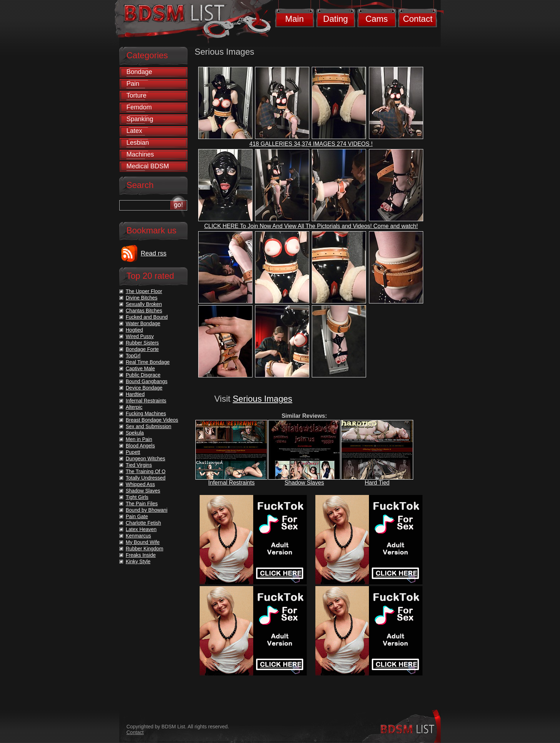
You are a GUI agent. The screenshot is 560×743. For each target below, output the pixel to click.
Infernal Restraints (231, 483)
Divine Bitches (142, 298)
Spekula (135, 433)
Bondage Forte (142, 349)
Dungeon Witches (146, 459)
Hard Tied (377, 483)
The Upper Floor (144, 291)
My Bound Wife (143, 542)
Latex (134, 131)
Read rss (154, 253)
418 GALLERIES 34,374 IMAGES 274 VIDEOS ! (311, 144)
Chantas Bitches (144, 311)
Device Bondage (144, 388)
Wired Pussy (140, 336)
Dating (336, 19)
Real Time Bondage (148, 362)
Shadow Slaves (304, 483)
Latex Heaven (141, 529)
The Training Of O (146, 471)
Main (294, 19)
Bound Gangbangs (147, 381)
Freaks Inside (141, 555)
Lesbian (138, 143)
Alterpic (134, 407)
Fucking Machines (146, 413)
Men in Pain (139, 439)
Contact (418, 19)
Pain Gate (137, 516)
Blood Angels (140, 446)
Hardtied (135, 394)
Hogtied (134, 330)
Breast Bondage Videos (152, 420)
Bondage (139, 72)
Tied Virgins (139, 465)
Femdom (139, 107)
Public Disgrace (143, 375)
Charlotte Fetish (143, 523)
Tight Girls (137, 497)
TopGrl (133, 356)
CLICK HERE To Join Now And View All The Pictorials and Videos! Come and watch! (311, 226)
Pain (133, 84)
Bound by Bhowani (147, 510)
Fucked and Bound (147, 317)
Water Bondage (143, 323)
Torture (136, 95)
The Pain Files (142, 504)
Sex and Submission (149, 426)
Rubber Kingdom (144, 549)
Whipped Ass (140, 484)
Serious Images (263, 399)
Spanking (140, 119)
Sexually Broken (144, 304)
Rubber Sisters (142, 343)
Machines (140, 154)
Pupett (133, 452)
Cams (377, 19)
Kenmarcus (138, 536)
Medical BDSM (148, 166)
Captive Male (140, 368)
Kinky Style (138, 561)
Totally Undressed (146, 478)
